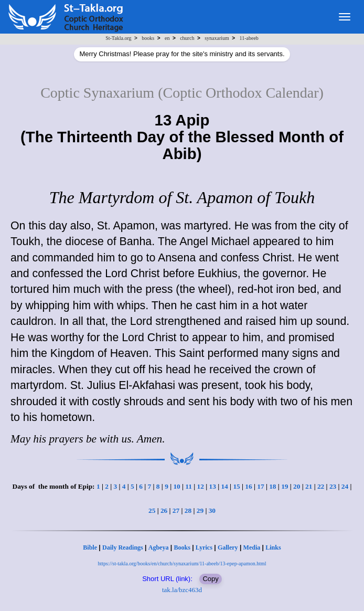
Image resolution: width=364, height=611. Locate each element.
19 (285, 486)
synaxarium (217, 38)
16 (248, 486)
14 (224, 486)
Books (182, 547)
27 (176, 510)
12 (201, 486)
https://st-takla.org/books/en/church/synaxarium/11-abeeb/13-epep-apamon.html (182, 563)
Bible (90, 547)
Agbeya (159, 547)
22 (321, 486)
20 (297, 486)
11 (189, 486)
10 (176, 486)
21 (309, 486)
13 (213, 486)
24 (345, 486)
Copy (210, 579)
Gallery (228, 547)
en (167, 38)
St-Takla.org (118, 38)
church (187, 38)
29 (200, 510)
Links (273, 547)
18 (272, 486)
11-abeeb (249, 38)
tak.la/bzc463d (182, 590)
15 (236, 486)
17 (260, 486)
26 (164, 510)
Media (252, 547)
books (148, 38)
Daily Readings (123, 547)
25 (152, 510)
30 (212, 510)
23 (333, 486)
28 (188, 510)
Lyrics (204, 547)
